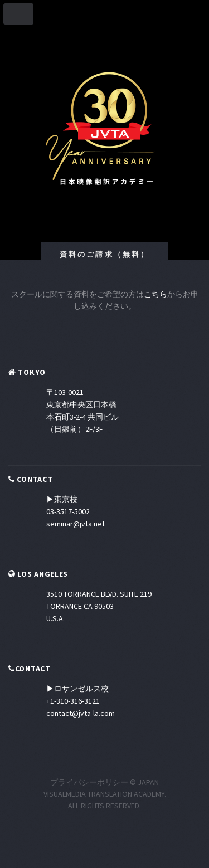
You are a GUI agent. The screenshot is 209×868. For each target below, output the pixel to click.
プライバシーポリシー (89, 782)
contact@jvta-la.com (81, 713)
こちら (155, 294)
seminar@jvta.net (76, 524)
